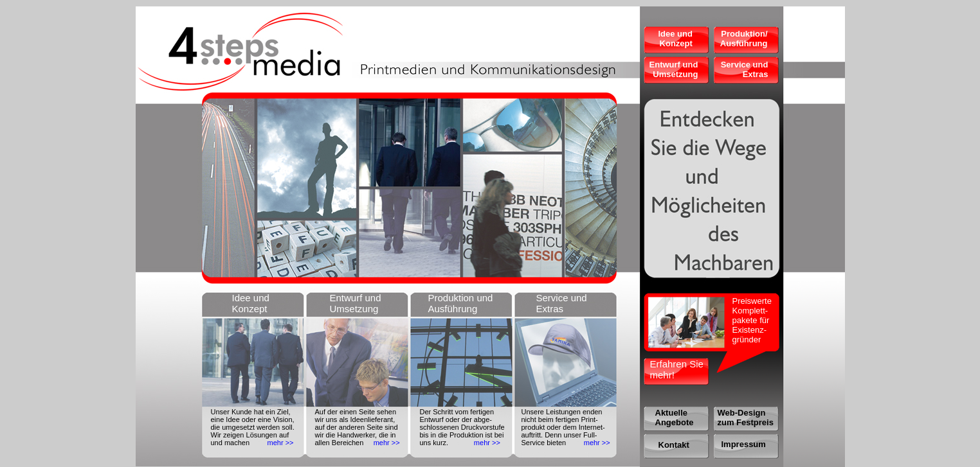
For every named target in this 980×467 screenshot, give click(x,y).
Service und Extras (745, 69)
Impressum (744, 444)
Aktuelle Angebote (675, 418)
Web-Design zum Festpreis (746, 418)
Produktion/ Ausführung (744, 39)
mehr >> (281, 443)
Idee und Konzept (675, 39)
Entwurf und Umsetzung (674, 69)
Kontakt (674, 445)
